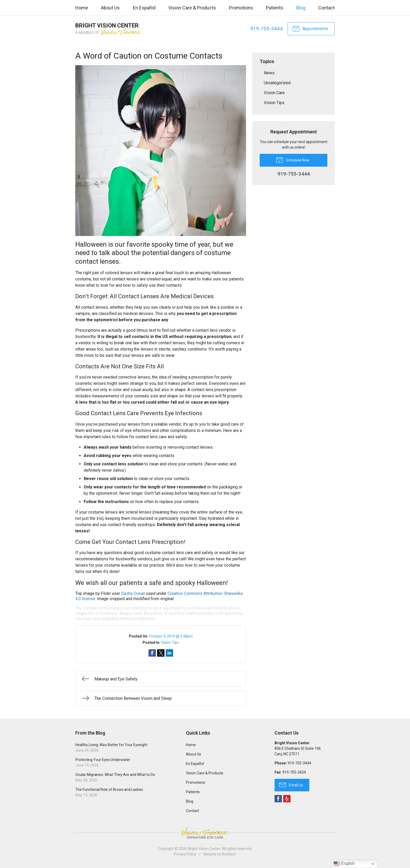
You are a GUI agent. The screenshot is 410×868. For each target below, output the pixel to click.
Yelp (287, 799)
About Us (110, 8)
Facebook (278, 799)
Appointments (310, 28)
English (344, 864)
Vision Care (274, 93)
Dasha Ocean (133, 593)
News (269, 73)
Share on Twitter (161, 653)
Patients (275, 8)
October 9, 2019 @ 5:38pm (171, 636)
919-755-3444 (266, 29)
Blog (301, 8)
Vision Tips (170, 642)
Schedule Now (293, 160)
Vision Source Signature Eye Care (205, 833)
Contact (326, 8)
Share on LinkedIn (169, 653)
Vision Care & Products (192, 8)
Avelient (229, 854)
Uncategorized (277, 83)
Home (82, 8)
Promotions (241, 8)
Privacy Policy (185, 854)
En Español (144, 8)
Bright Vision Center (204, 849)
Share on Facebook (152, 653)
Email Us (291, 785)
